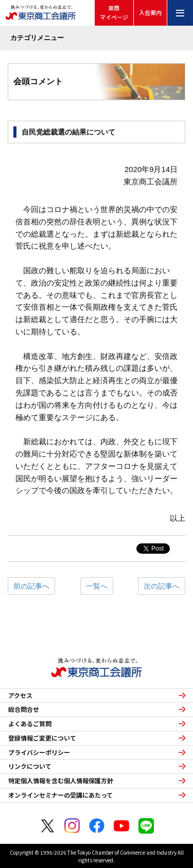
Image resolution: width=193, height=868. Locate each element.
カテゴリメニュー (37, 38)
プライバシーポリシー (39, 752)
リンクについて (30, 766)
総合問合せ (24, 709)
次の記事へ (162, 586)
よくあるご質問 (30, 724)
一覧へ (97, 586)
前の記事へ (31, 586)
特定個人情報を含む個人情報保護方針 (61, 781)
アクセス (20, 695)
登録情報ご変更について (42, 738)
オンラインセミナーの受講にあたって (60, 795)
